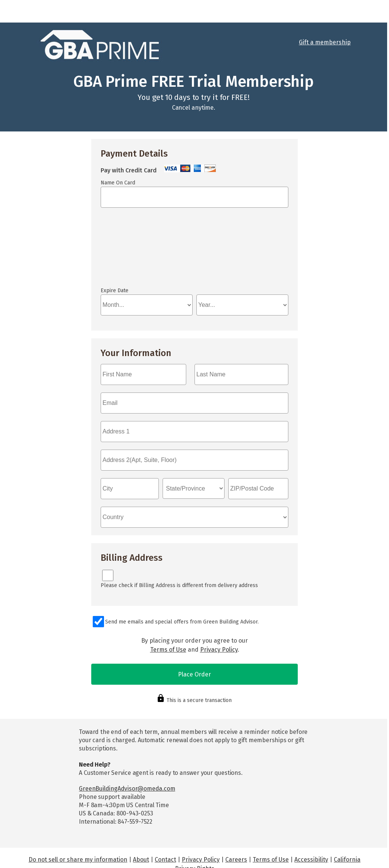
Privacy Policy (219, 620)
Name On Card (118, 183)
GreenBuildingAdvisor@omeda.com (127, 759)
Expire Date (115, 261)
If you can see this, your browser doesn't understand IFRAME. (134, 236)
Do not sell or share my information (78, 830)
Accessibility (311, 830)
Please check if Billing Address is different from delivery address (179, 556)
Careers (236, 830)
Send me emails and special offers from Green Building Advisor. (182, 593)
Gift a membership (325, 42)
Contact (165, 830)
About (141, 830)
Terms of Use (168, 620)
